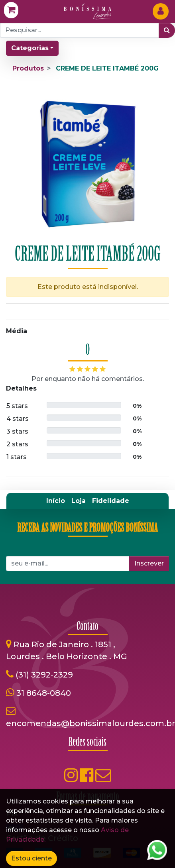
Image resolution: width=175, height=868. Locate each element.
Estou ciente (31, 858)
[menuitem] (56, 501)
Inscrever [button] (149, 563)
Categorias (30, 48)
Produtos (28, 68)
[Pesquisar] (167, 30)
